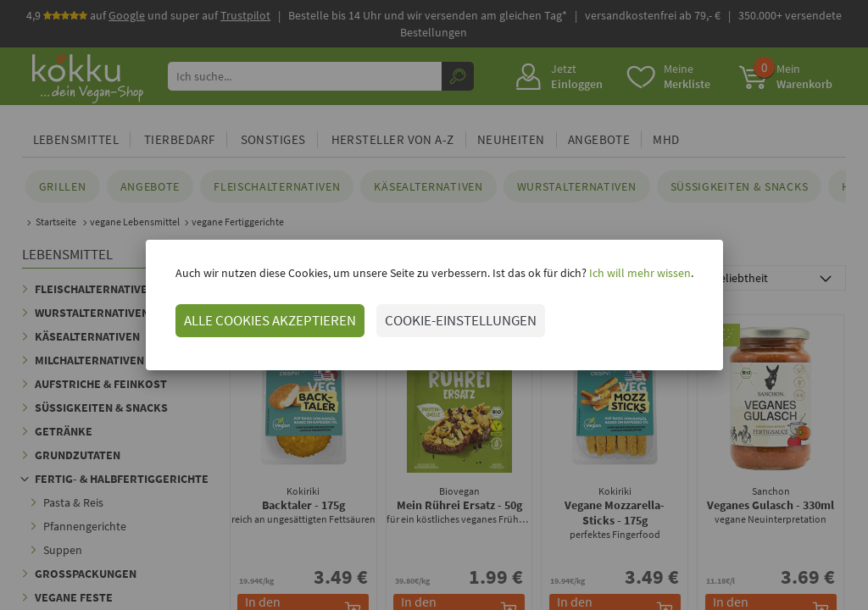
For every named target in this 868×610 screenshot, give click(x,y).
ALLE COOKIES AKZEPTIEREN (270, 320)
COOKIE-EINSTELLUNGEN (461, 320)
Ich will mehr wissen (639, 273)
